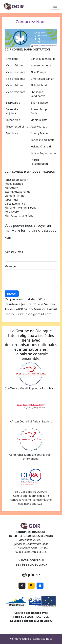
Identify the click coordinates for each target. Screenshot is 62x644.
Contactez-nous (43, 639)
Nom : (8, 238)
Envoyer (12, 294)
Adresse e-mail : (14, 252)
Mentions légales (20, 639)
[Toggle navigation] (55, 6)
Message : (11, 266)
